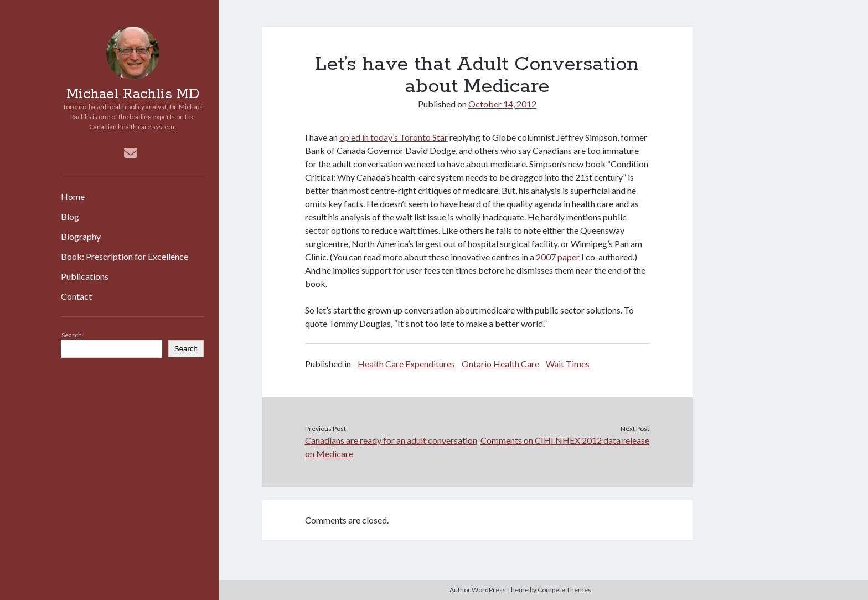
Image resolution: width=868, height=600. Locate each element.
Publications (85, 276)
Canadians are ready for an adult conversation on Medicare (391, 447)
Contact (76, 296)
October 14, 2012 (502, 104)
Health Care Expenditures (406, 364)
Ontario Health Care (500, 364)
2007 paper (558, 257)
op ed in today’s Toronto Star (394, 137)
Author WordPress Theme (489, 590)
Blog (70, 216)
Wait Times (568, 364)
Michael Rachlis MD (133, 94)
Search (72, 335)
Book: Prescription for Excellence (125, 256)
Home (73, 196)
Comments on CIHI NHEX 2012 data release (565, 440)
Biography (81, 236)
